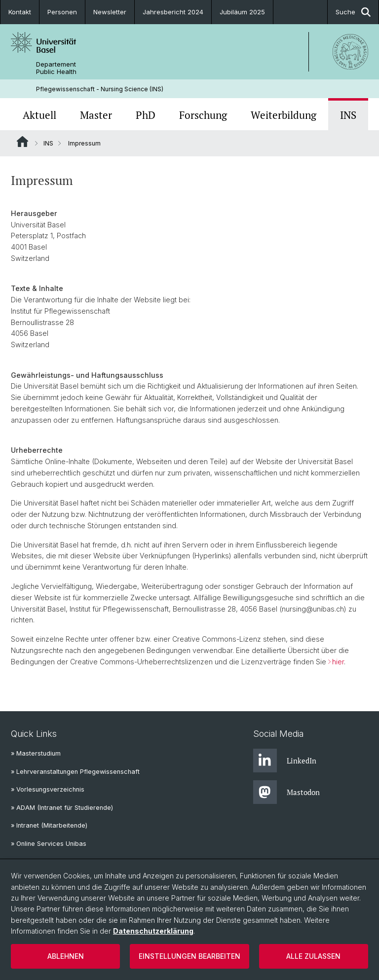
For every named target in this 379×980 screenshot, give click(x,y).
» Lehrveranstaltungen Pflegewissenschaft (75, 772)
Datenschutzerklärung (153, 931)
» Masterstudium (36, 753)
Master (96, 115)
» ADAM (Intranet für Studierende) (62, 808)
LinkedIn (285, 761)
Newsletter (110, 12)
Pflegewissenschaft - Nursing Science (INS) (100, 89)
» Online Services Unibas (49, 844)
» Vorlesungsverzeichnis (48, 789)
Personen (62, 12)
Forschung (203, 115)
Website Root (22, 142)
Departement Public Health (56, 68)
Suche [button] (353, 12)
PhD (146, 115)
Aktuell (39, 115)
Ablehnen (66, 956)
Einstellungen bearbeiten (189, 956)
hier (338, 662)
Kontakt (20, 12)
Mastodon (286, 792)
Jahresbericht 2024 (173, 12)
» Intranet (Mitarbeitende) (49, 825)
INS (348, 115)
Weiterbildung (284, 115)
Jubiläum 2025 (242, 12)
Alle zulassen (313, 956)
